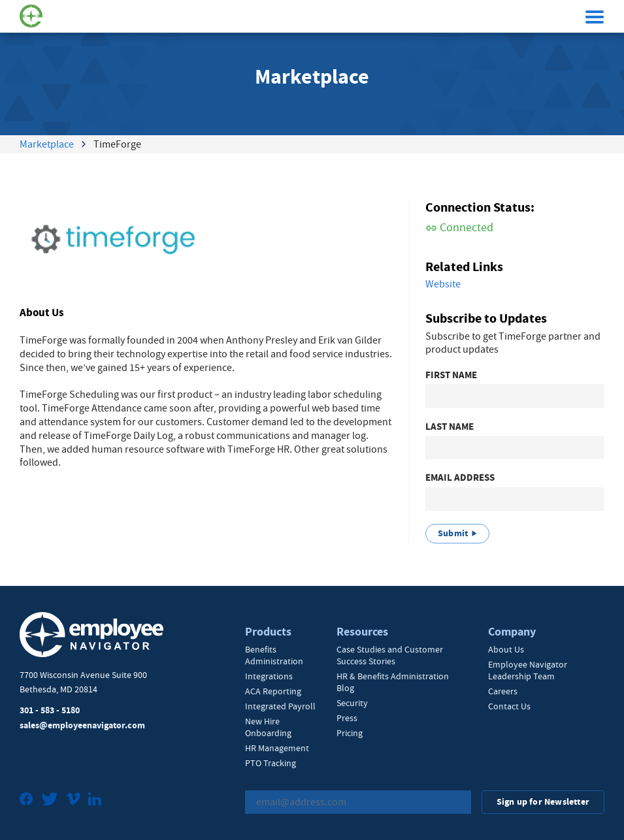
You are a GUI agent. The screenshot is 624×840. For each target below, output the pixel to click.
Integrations (269, 676)
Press (347, 718)
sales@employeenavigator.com (82, 725)
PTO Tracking (271, 763)
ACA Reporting (273, 691)
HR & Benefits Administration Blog (393, 682)
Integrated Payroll (280, 706)
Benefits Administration (274, 655)
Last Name (450, 427)
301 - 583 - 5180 (50, 710)
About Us (506, 649)
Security (352, 703)
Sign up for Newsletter (543, 802)
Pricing (350, 733)
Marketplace (47, 144)
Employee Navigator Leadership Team (528, 670)
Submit (453, 533)
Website (443, 284)
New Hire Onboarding (268, 727)
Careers (503, 691)
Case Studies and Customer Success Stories (390, 655)
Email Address (460, 478)
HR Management (277, 748)
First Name (451, 375)
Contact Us (509, 706)
